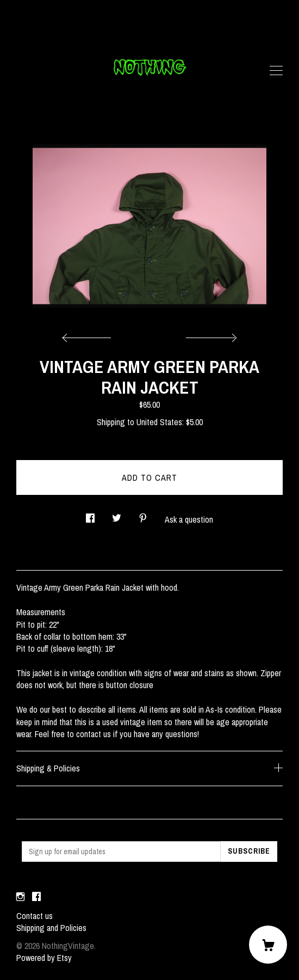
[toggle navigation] (276, 71)
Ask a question (189, 519)
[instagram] (20, 897)
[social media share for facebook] (90, 515)
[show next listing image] (210, 335)
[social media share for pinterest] (143, 515)
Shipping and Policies (51, 928)
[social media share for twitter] (117, 515)
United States (159, 422)
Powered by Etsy (44, 958)
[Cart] (268, 945)
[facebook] (36, 897)
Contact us (35, 916)
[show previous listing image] (89, 335)
